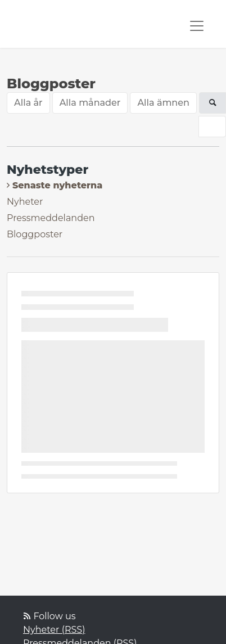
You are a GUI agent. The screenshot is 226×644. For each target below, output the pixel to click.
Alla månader (90, 103)
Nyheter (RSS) (54, 630)
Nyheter (25, 202)
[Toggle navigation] (197, 26)
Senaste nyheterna (57, 185)
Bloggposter (35, 234)
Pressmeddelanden (51, 218)
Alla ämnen (163, 103)
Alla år (28, 103)
